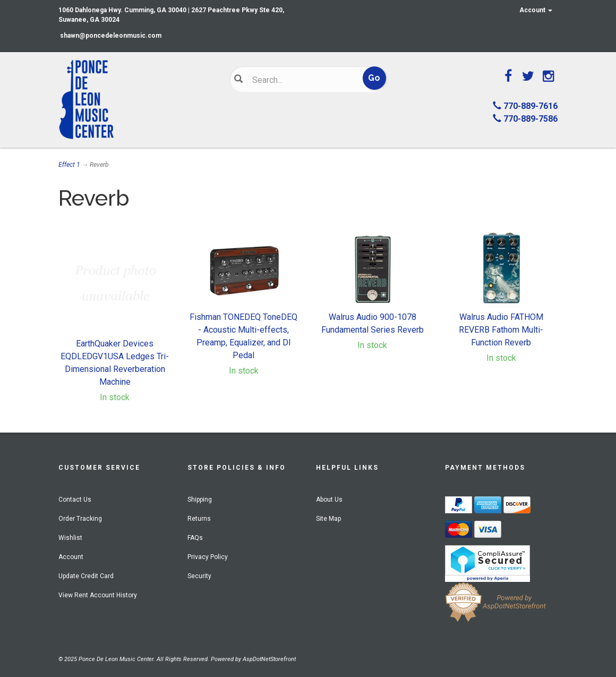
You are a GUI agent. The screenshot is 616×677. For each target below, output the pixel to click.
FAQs (195, 538)
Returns (199, 519)
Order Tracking (80, 519)
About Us (329, 500)
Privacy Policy (208, 557)
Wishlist (70, 538)
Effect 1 (69, 165)
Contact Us (75, 500)
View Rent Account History (98, 595)
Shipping (200, 500)
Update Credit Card (86, 576)
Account (536, 10)
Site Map (328, 519)
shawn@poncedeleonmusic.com (111, 36)
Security (199, 576)
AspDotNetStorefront (269, 659)
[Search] (302, 80)
